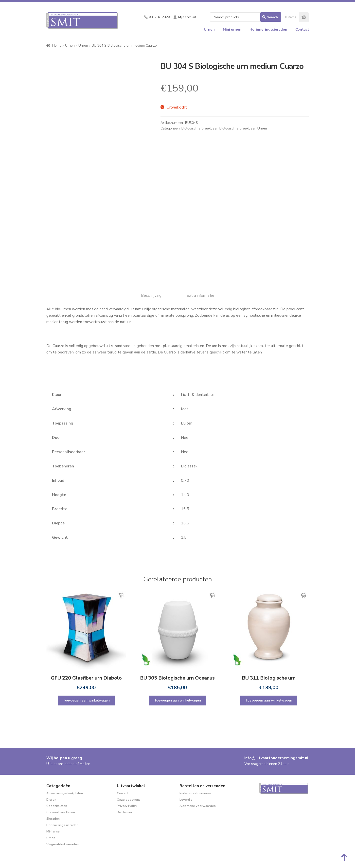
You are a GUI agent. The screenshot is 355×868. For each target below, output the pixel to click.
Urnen (209, 29)
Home (57, 46)
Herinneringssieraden (268, 29)
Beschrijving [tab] (151, 295)
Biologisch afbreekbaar (200, 128)
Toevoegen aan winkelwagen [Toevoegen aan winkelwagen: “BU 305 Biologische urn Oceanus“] (177, 700)
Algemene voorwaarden (198, 806)
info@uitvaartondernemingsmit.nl (276, 758)
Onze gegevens (129, 800)
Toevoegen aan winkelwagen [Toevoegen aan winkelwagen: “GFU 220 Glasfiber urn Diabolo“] (86, 700)
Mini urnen (232, 29)
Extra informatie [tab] (200, 295)
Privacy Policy (127, 806)
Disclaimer (125, 812)
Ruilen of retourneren (195, 793)
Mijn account (187, 17)
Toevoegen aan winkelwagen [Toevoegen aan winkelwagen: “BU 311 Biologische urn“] (269, 700)
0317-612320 (159, 17)
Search (273, 17)
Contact (302, 29)
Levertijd (186, 800)
